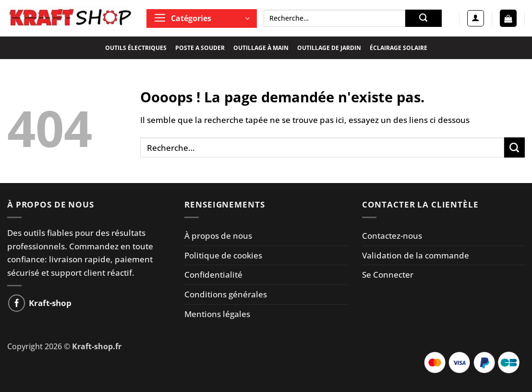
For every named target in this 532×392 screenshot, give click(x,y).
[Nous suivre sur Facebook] (17, 303)
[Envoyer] (423, 18)
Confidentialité (213, 275)
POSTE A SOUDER (200, 48)
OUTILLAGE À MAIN (261, 48)
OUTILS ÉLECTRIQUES (136, 48)
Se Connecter (388, 275)
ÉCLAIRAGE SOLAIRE (399, 48)
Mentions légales (217, 314)
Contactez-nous (392, 236)
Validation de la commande (416, 255)
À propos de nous (218, 236)
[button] (202, 18)
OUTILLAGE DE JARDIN (329, 48)
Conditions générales (226, 294)
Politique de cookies (223, 255)
